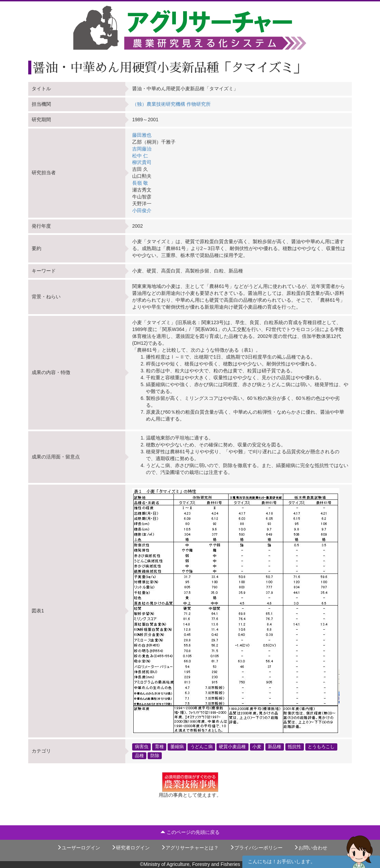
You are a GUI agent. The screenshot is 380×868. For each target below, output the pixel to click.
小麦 (257, 747)
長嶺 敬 (140, 183)
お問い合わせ (310, 848)
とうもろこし (321, 747)
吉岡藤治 (142, 149)
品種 (139, 755)
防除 (155, 755)
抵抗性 (294, 747)
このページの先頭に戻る (190, 832)
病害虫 (142, 747)
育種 (159, 747)
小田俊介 (142, 210)
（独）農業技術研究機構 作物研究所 (171, 104)
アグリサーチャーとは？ (190, 848)
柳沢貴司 (142, 162)
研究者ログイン (130, 848)
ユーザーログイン (78, 848)
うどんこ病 (202, 747)
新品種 (275, 747)
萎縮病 (177, 747)
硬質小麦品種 (232, 747)
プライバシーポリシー (256, 848)
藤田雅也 (142, 135)
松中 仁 (140, 156)
